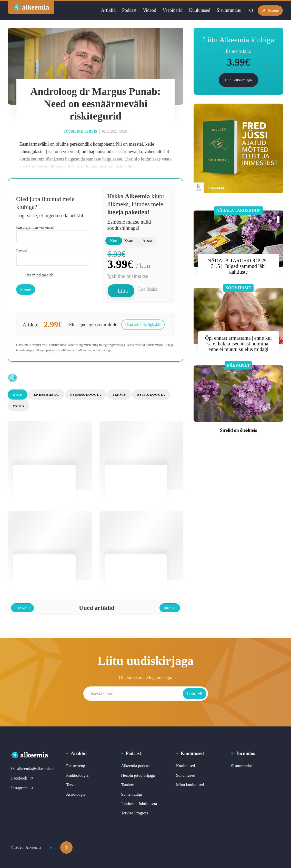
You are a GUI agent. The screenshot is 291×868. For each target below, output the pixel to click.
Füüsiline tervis (80, 131)
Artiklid (108, 10)
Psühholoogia (86, 395)
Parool (22, 251)
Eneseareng (46, 395)
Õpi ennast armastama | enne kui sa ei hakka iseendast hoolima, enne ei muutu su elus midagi (238, 344)
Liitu (123, 291)
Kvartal (131, 241)
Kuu (114, 241)
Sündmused (186, 775)
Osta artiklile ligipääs (143, 325)
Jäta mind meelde (35, 275)
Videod (149, 10)
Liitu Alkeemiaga (239, 80)
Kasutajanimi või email (35, 227)
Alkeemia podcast (136, 766)
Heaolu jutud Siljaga (138, 775)
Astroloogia (151, 395)
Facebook (22, 778)
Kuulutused (200, 10)
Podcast (129, 10)
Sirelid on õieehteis (239, 430)
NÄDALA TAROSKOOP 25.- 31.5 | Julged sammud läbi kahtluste (238, 266)
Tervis (119, 395)
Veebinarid (173, 10)
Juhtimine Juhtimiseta (139, 804)
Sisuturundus (229, 10)
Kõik (18, 395)
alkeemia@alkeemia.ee (33, 769)
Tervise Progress (135, 813)
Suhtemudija (131, 794)
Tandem (128, 785)
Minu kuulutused (190, 785)
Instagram (23, 788)
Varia (18, 406)
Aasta (147, 241)
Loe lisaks (148, 289)
